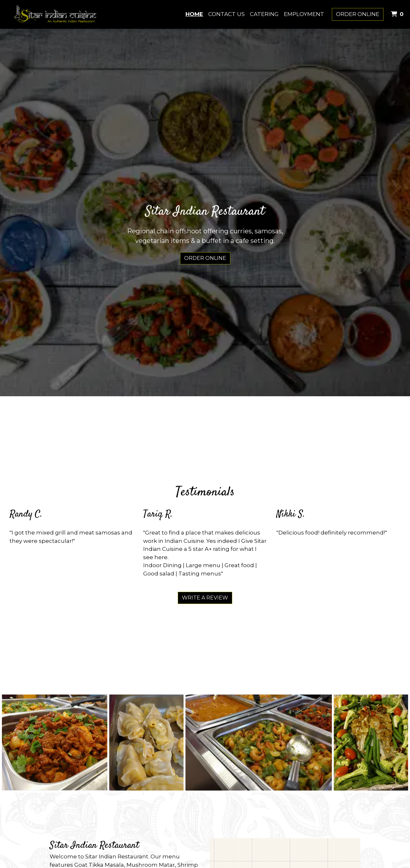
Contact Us (226, 14)
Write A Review (205, 598)
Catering (264, 14)
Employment (304, 14)
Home (194, 14)
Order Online (358, 14)
